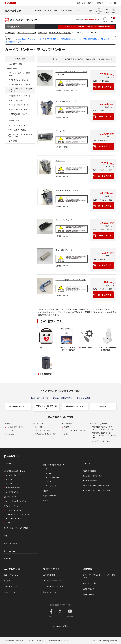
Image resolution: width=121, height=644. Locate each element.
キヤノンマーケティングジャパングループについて (99, 576)
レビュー (10, 430)
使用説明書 (13, 141)
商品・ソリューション (12, 575)
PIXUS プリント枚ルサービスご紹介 (96, 485)
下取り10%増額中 (91, 39)
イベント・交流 (67, 11)
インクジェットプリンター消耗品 (16, 528)
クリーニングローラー (65, 220)
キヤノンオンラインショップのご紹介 (97, 490)
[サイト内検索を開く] (111, 3)
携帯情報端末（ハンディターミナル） (21, 115)
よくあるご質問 (83, 398)
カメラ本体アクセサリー (14, 488)
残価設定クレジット (75, 406)
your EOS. (11, 434)
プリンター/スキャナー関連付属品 (60, 33)
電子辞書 (49, 473)
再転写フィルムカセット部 (67, 190)
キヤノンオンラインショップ (27, 33)
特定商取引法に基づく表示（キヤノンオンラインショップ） (105, 428)
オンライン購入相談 (43, 430)
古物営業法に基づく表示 (101, 441)
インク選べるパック (18, 406)
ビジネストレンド (10, 586)
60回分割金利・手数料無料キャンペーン (64, 39)
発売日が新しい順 (106, 59)
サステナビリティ (89, 589)
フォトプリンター (17, 100)
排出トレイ (60, 161)
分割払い (103, 406)
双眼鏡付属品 (14, 69)
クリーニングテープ (64, 250)
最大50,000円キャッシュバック (31, 39)
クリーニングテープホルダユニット (71, 280)
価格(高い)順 (78, 59)
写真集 (46, 500)
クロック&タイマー (52, 477)
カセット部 (60, 131)
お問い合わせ (9, 641)
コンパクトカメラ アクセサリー (17, 501)
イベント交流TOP (68, 424)
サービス (48, 11)
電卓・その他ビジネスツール (54, 465)
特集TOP (8, 424)
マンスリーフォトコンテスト (75, 430)
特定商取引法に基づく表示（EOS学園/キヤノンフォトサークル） (104, 435)
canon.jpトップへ (61, 626)
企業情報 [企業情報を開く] (100, 3)
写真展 (66, 427)
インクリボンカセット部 (66, 101)
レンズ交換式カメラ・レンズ (14, 471)
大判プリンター (16, 121)
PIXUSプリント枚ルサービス (46, 434)
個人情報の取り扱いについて (60, 641)
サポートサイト (51, 569)
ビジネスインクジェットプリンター (18, 514)
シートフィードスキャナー (20, 109)
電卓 (47, 469)
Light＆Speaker (49, 496)
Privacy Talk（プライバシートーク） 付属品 (21, 135)
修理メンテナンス (50, 592)
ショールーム (81, 11)
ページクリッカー (52, 486)
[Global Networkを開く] (115, 3)
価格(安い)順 (91, 59)
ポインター (49, 482)
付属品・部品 (43, 33)
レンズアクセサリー (13, 492)
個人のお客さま (13, 11)
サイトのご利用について (38, 641)
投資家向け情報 (88, 595)
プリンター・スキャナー (13, 506)
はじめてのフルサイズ (15, 427)
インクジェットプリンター (20, 80)
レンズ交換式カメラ (13, 475)
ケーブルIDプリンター (19, 125)
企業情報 (87, 569)
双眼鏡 (46, 491)
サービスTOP (38, 424)
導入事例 (7, 581)
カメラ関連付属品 (16, 64)
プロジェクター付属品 (17, 130)
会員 (91, 11)
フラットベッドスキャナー (20, 105)
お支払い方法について (62, 398)
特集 (56, 11)
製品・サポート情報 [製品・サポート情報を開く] (84, 3)
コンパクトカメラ (10, 497)
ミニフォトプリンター (14, 519)
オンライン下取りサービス (46, 407)
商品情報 (38, 11)
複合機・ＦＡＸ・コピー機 (20, 96)
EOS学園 (39, 427)
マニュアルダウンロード (52, 581)
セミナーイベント (10, 592)
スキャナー (10, 523)
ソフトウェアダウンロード (53, 586)
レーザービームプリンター (20, 84)
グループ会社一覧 (89, 583)
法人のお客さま (12, 569)
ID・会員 (7, 558)
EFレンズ (9, 483)
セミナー (67, 434)
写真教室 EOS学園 (89, 471)
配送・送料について (40, 398)
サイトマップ (21, 641)
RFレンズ (105, 39)
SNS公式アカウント (60, 605)
